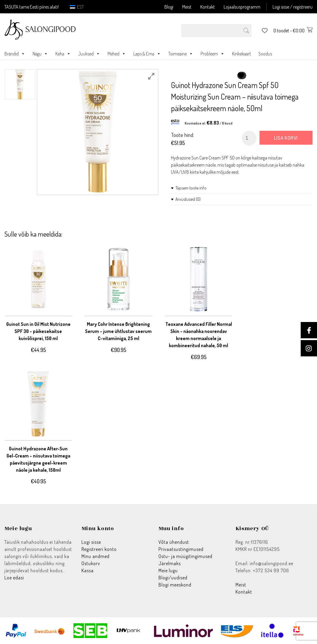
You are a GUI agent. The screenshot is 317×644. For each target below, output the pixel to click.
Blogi (169, 7)
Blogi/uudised (173, 578)
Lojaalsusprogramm (242, 7)
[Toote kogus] (249, 138)
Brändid (15, 54)
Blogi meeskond (175, 585)
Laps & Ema (147, 54)
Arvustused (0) (188, 199)
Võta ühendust (174, 542)
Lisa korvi (286, 138)
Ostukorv (91, 563)
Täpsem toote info (191, 188)
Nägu (40, 54)
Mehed (117, 54)
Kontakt (208, 7)
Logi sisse (91, 542)
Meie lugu (168, 570)
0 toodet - (293, 31)
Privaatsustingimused (181, 549)
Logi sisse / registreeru (293, 7)
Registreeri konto (99, 549)
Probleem (213, 54)
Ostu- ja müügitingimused (185, 556)
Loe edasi (14, 578)
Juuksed (89, 54)
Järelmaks (170, 563)
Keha (63, 54)
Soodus (265, 54)
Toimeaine (181, 54)
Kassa (88, 570)
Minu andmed (96, 556)
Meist (187, 7)
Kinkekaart (241, 54)
